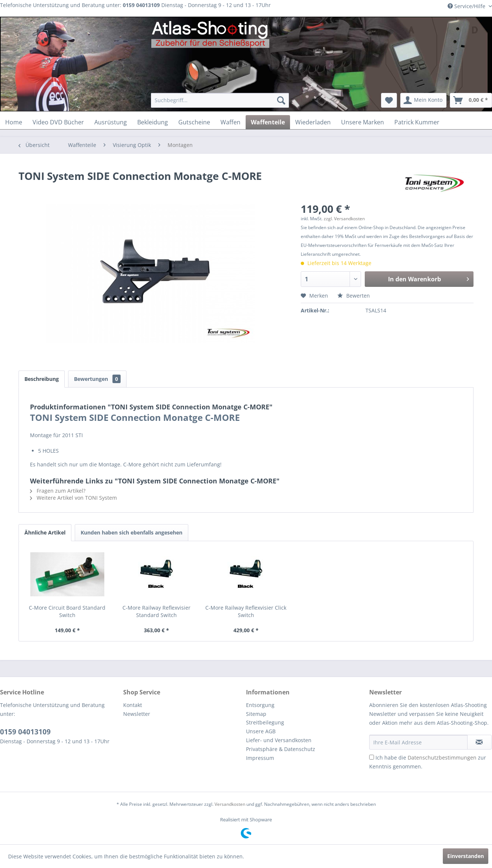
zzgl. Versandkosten (344, 219)
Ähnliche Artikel (45, 532)
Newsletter (137, 714)
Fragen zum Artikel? (58, 491)
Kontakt (133, 705)
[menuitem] (220, 100)
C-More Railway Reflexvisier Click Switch (246, 611)
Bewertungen (97, 379)
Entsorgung (260, 705)
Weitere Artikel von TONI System (73, 498)
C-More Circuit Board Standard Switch (67, 611)
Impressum (260, 758)
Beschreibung (42, 379)
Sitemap (256, 714)
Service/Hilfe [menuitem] (467, 6)
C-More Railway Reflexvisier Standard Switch (156, 611)
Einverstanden (466, 856)
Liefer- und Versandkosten (279, 740)
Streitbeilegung (265, 722)
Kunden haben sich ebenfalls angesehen (132, 532)
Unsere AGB (261, 731)
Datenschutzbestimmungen (442, 758)
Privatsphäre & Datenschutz (281, 749)
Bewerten (354, 296)
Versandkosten (230, 804)
